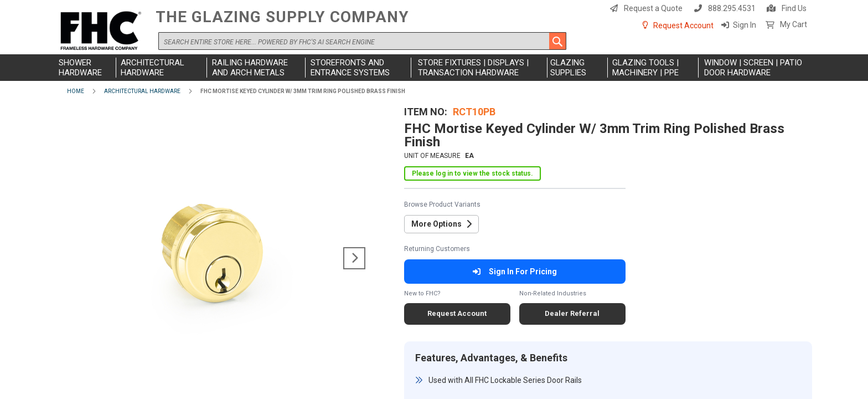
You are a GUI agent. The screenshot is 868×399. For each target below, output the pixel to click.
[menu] (434, 68)
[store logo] (103, 31)
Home (76, 91)
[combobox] (362, 41)
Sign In (745, 25)
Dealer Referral (572, 313)
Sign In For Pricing (515, 272)
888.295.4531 (732, 8)
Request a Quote (653, 8)
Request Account (683, 25)
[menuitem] (86, 68)
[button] (354, 258)
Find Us (794, 8)
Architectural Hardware (142, 91)
